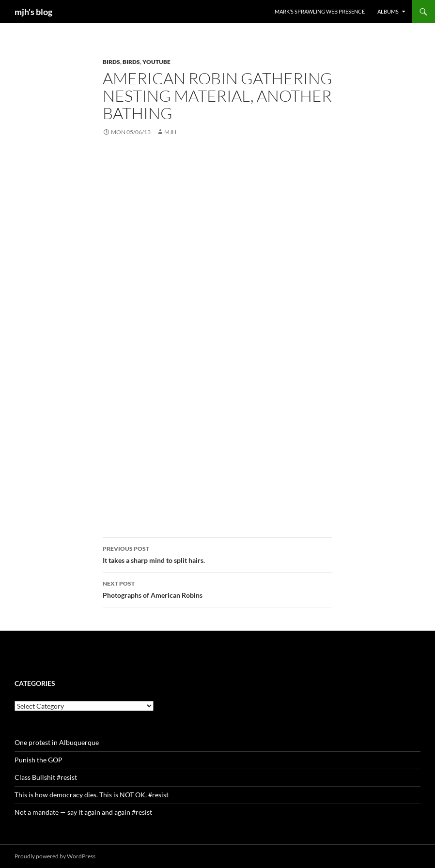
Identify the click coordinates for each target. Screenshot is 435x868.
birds (111, 62)
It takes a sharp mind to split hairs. (217, 554)
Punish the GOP (39, 760)
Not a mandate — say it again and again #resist (83, 812)
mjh (170, 132)
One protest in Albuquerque (57, 742)
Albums (388, 11)
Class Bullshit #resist (46, 777)
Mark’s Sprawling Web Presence (320, 11)
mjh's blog (33, 12)
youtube (156, 62)
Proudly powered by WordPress (55, 856)
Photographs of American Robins (217, 589)
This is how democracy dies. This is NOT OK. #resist (92, 795)
